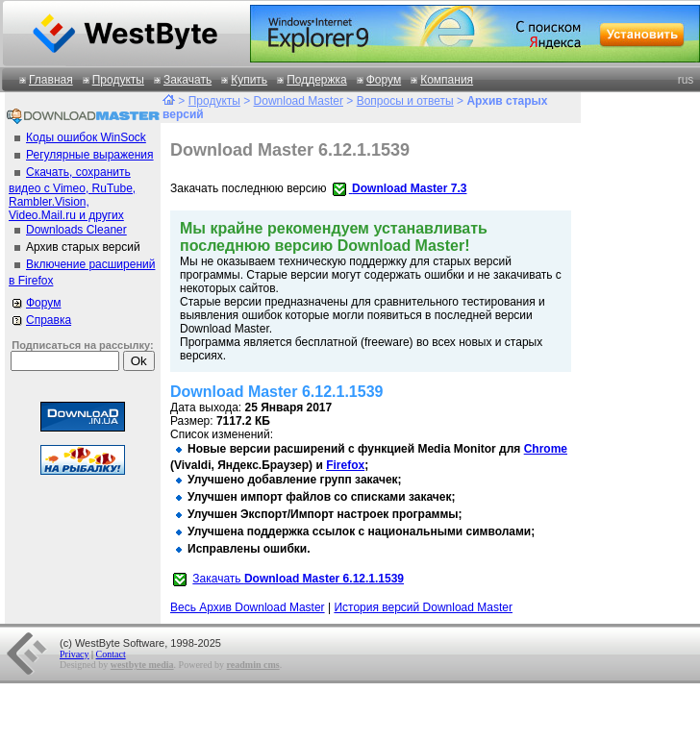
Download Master (299, 101)
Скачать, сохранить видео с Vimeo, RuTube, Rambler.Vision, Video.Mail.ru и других (72, 194)
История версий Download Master (423, 607)
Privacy (75, 654)
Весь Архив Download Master (248, 607)
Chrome (546, 449)
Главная (51, 80)
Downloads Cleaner (76, 230)
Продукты (118, 80)
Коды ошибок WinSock (86, 137)
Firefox (345, 465)
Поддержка (317, 80)
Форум (384, 80)
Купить (249, 80)
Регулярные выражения (90, 155)
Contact (111, 654)
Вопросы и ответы (405, 101)
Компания (447, 80)
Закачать (187, 80)
